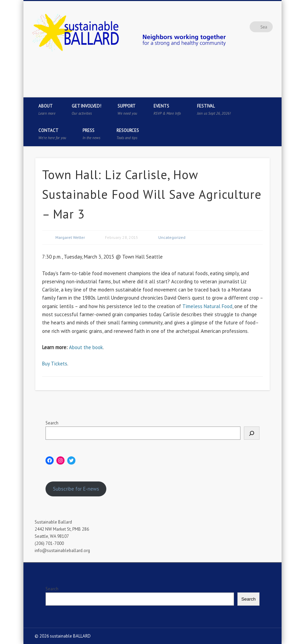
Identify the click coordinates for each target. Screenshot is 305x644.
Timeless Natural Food (207, 306)
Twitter (246, 90)
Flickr (274, 90)
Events (167, 109)
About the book (86, 347)
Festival (214, 109)
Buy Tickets (55, 364)
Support (127, 109)
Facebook (232, 90)
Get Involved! (86, 109)
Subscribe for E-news (76, 489)
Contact (52, 134)
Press (91, 134)
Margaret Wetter (70, 237)
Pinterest (260, 90)
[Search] (252, 433)
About (47, 109)
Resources (128, 134)
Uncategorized (172, 237)
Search (52, 423)
